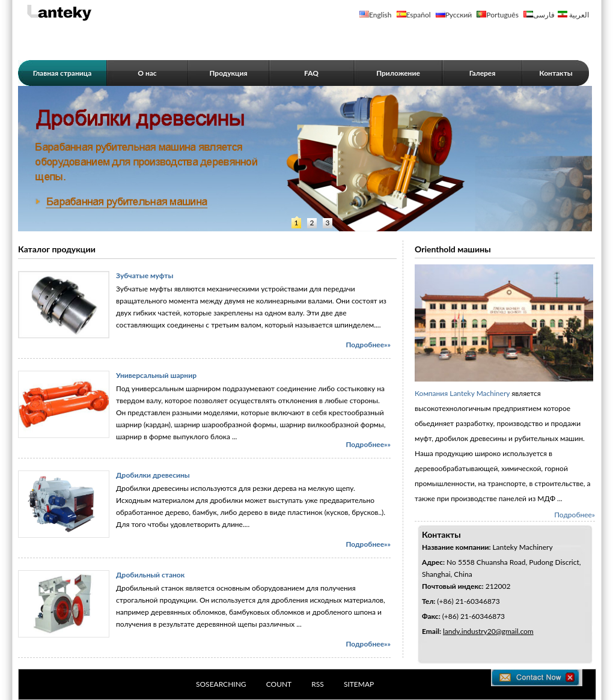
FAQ (311, 73)
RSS (318, 684)
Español (419, 15)
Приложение (398, 73)
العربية (579, 15)
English (380, 15)
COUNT (279, 684)
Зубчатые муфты (145, 275)
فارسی (544, 15)
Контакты (556, 73)
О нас (147, 73)
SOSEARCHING (221, 684)
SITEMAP (359, 684)
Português (502, 15)
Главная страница (63, 73)
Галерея (483, 73)
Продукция (228, 73)
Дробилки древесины (153, 475)
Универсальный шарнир (156, 375)
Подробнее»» (368, 345)
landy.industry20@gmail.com (488, 631)
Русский (459, 15)
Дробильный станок (150, 575)
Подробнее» (575, 515)
